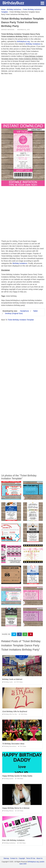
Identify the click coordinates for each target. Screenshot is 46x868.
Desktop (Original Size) (14, 313)
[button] (42, 3)
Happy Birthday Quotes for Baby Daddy (17, 776)
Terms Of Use (31, 858)
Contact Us (14, 858)
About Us (39, 858)
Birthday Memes (8, 811)
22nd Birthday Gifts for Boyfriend (15, 711)
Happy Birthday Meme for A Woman (16, 808)
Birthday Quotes (8, 779)
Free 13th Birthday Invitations (13, 840)
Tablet (35, 311)
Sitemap (6, 858)
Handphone (24, 311)
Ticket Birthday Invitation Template (21, 320)
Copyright (22, 858)
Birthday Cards (7, 682)
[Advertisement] (23, 100)
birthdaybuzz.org (23, 41)
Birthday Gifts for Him (10, 714)
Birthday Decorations (9, 746)
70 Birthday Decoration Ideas (13, 744)
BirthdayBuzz (13, 3)
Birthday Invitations (8, 30)
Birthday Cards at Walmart (12, 679)
